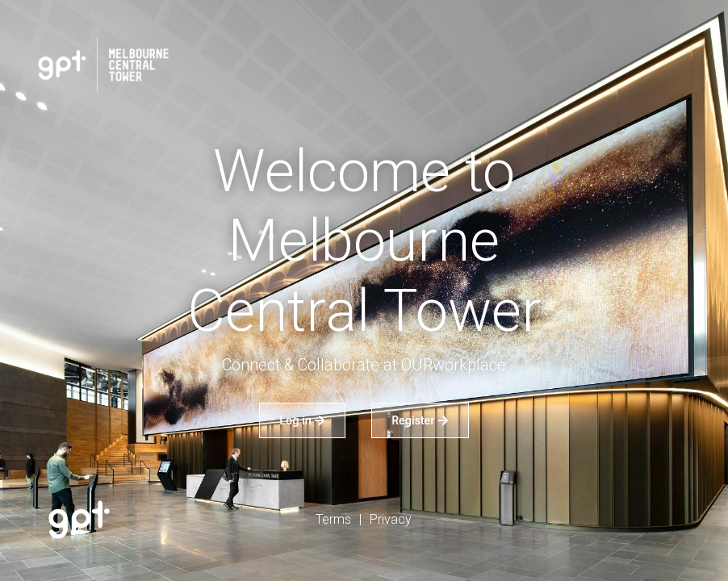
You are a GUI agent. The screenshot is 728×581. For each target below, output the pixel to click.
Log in (302, 420)
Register (420, 420)
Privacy (391, 519)
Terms (333, 519)
